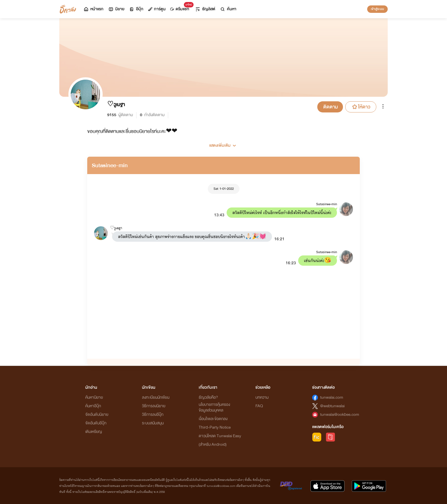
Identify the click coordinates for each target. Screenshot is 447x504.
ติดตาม (331, 107)
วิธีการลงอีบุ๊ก (153, 415)
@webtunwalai (332, 406)
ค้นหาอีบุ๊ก (93, 406)
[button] (223, 143)
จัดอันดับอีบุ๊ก (96, 423)
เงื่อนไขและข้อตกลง (213, 419)
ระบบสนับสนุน (153, 423)
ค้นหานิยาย (94, 397)
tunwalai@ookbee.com (340, 415)
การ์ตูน (157, 9)
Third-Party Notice (215, 427)
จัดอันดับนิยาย (97, 415)
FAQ (259, 406)
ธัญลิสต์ (205, 9)
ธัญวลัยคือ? (208, 397)
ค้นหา (228, 9)
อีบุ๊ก (136, 9)
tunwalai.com (332, 397)
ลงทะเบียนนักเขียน (156, 397)
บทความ (262, 397)
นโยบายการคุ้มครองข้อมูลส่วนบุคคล (214, 407)
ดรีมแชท (181, 8)
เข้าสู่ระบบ (377, 9)
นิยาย (116, 9)
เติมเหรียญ (94, 432)
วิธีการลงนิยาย (154, 406)
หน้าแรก (93, 9)
